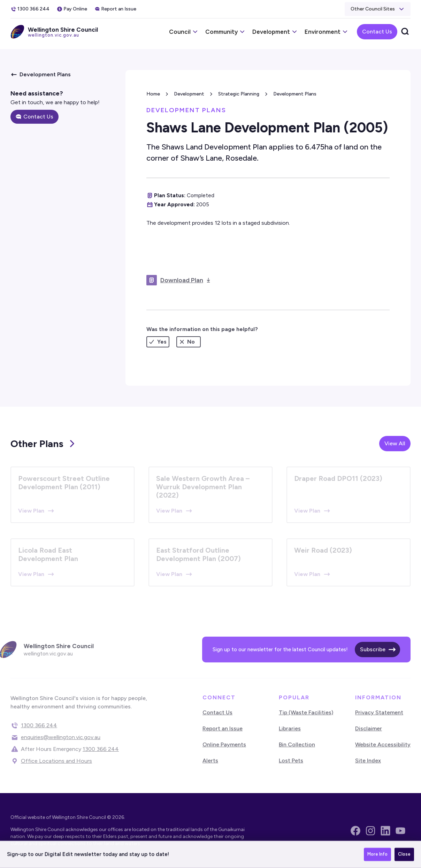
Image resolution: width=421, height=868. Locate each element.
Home (153, 94)
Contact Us (377, 32)
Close (404, 855)
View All (395, 443)
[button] (378, 9)
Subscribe (373, 649)
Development (189, 94)
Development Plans (295, 94)
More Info (377, 855)
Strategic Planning (239, 94)
